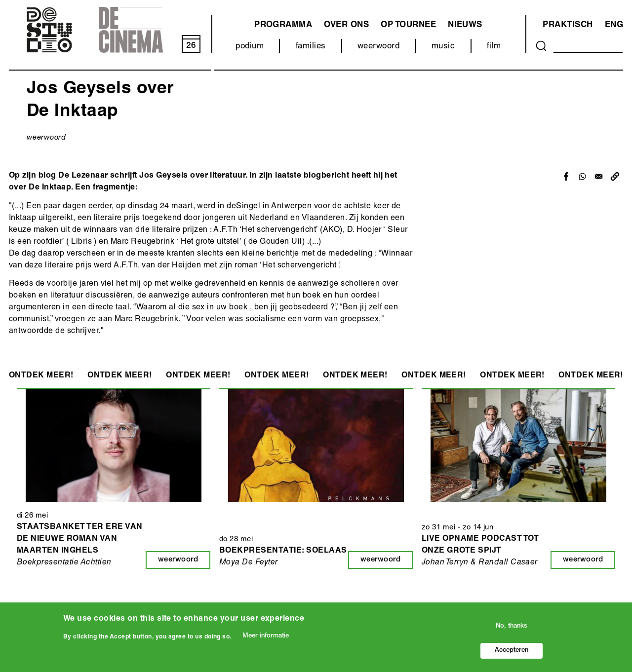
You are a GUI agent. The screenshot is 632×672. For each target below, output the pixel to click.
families (311, 47)
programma (283, 25)
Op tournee (408, 25)
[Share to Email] (599, 176)
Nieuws (465, 25)
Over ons (346, 25)
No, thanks (512, 626)
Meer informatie (266, 636)
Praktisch (568, 25)
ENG (614, 25)
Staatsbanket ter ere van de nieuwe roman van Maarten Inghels (80, 539)
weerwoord (378, 47)
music (443, 47)
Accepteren (512, 651)
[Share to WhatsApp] (582, 176)
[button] (615, 176)
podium (250, 47)
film (494, 47)
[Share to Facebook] (566, 176)
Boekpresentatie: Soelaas (283, 551)
